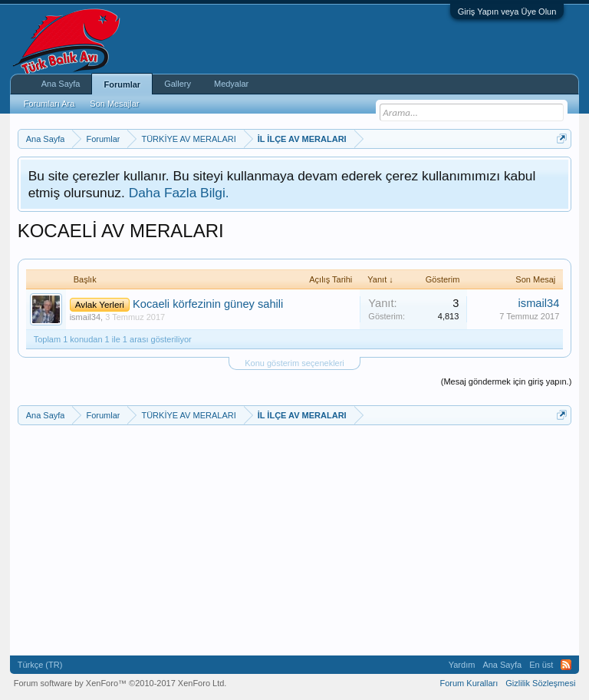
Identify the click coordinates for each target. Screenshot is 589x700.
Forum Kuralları (469, 683)
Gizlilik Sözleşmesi (540, 683)
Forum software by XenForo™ (120, 683)
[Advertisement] (295, 540)
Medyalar (231, 84)
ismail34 (85, 317)
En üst (541, 665)
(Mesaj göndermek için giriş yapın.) (507, 381)
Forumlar (122, 84)
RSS (566, 665)
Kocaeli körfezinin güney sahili (208, 304)
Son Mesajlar (114, 104)
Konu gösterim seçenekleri (294, 363)
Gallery (178, 84)
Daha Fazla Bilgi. (179, 193)
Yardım (462, 665)
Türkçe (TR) (40, 665)
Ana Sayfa (61, 84)
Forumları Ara (49, 104)
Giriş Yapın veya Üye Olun (507, 12)
